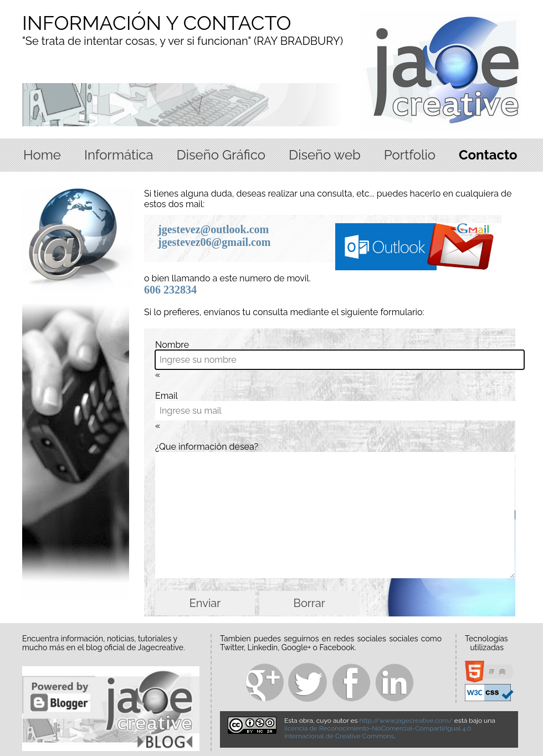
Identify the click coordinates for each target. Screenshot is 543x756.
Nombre (172, 345)
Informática (119, 155)
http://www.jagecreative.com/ (406, 721)
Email (167, 396)
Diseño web (325, 155)
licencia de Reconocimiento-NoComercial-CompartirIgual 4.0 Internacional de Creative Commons (378, 732)
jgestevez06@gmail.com (214, 242)
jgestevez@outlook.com (213, 229)
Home (42, 155)
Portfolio (410, 155)
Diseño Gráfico (221, 155)
